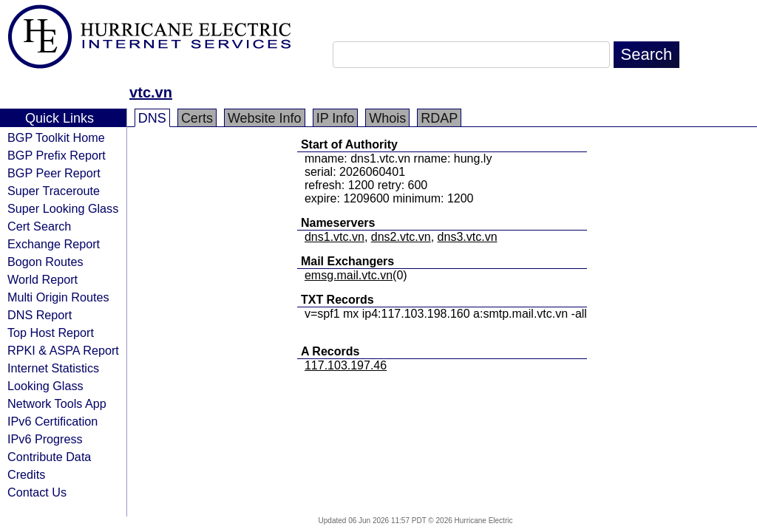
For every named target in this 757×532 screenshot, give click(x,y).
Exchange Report (54, 244)
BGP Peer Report (54, 173)
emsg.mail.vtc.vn (349, 275)
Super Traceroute (54, 191)
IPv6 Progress (45, 439)
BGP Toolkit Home (56, 137)
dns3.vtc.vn (468, 237)
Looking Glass (45, 386)
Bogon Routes (45, 262)
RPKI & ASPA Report (63, 350)
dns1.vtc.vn (335, 237)
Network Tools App (57, 403)
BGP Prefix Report (57, 155)
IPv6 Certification (52, 421)
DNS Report (40, 315)
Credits (26, 474)
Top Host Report (51, 332)
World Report (43, 279)
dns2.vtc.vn (401, 237)
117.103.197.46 (346, 365)
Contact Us (37, 492)
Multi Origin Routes (58, 297)
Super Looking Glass (63, 208)
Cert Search (39, 226)
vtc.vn (151, 92)
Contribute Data (49, 457)
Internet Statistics (53, 368)
